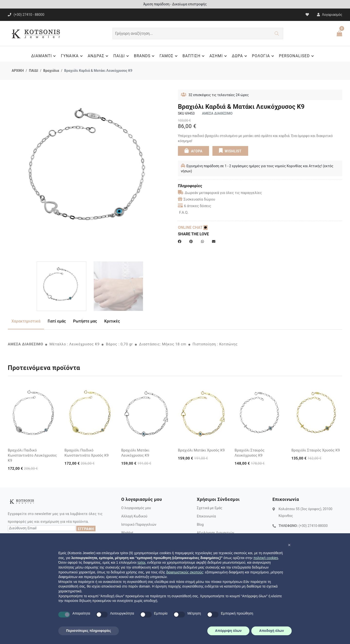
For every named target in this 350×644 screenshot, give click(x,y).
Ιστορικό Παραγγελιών (139, 524)
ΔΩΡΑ (240, 56)
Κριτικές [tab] (112, 321)
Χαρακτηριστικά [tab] (26, 321)
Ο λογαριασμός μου (136, 508)
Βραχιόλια (51, 71)
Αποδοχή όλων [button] (271, 631)
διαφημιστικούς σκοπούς (185, 572)
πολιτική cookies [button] (266, 558)
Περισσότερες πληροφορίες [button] (89, 631)
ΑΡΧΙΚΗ (18, 71)
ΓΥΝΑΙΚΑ (72, 56)
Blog (200, 524)
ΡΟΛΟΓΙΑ (264, 56)
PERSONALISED (297, 56)
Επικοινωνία (206, 516)
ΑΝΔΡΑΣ (99, 56)
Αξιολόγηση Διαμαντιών (216, 533)
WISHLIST (230, 150)
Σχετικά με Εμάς (210, 508)
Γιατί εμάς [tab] (57, 321)
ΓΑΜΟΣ (169, 56)
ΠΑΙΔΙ (122, 56)
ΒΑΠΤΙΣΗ (194, 56)
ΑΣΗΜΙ (219, 56)
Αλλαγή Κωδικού (134, 516)
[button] (289, 545)
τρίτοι (141, 562)
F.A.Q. (184, 212)
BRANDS (145, 56)
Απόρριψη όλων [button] (228, 631)
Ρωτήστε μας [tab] (85, 321)
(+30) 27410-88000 (313, 526)
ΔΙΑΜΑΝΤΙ (44, 56)
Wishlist (127, 533)
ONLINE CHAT (193, 227)
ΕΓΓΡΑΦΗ (86, 529)
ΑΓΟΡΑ (193, 150)
